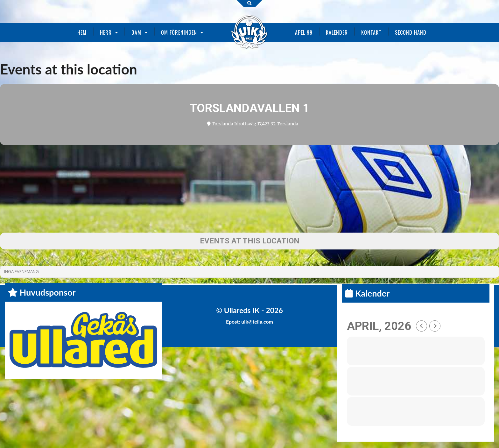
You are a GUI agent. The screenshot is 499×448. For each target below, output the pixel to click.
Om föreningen (179, 32)
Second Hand (411, 32)
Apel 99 (304, 32)
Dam (136, 32)
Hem (82, 32)
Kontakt (371, 32)
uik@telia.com (257, 322)
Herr (106, 32)
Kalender (337, 32)
